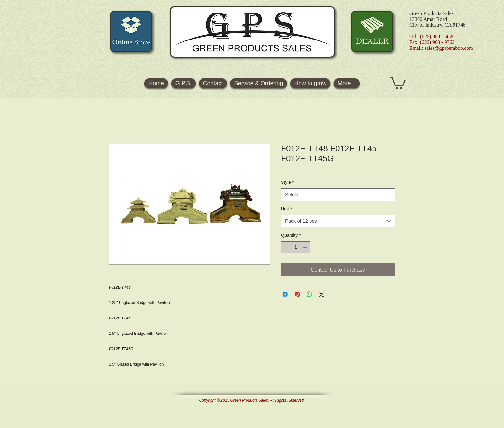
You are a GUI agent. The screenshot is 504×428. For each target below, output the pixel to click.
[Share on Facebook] (285, 294)
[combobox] (338, 195)
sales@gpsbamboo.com (449, 48)
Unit (286, 209)
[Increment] (306, 247)
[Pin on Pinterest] (297, 294)
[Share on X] (322, 294)
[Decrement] (286, 247)
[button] (398, 82)
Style (288, 182)
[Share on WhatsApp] (310, 294)
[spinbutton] (296, 247)
